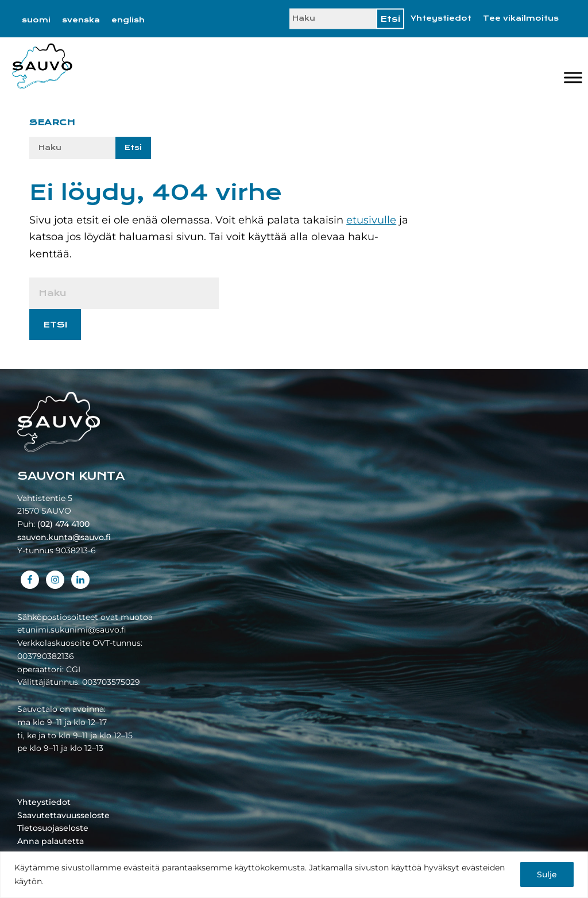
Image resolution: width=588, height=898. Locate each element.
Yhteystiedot (441, 18)
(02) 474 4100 (63, 524)
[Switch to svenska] (81, 20)
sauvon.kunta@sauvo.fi (64, 537)
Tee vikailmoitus (521, 18)
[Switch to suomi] (36, 20)
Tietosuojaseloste (53, 828)
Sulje (547, 874)
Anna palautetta (51, 841)
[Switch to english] (128, 20)
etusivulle (371, 220)
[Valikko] (573, 77)
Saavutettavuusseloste (63, 815)
